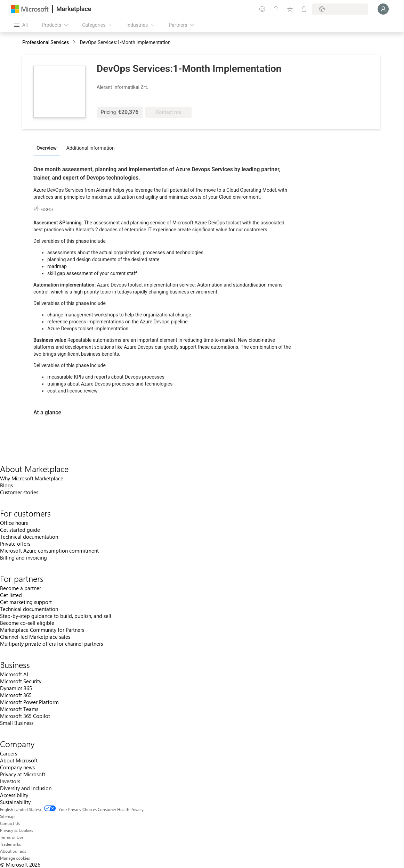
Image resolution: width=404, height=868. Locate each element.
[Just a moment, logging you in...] (383, 9)
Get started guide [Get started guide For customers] (20, 530)
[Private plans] (304, 9)
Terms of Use (12, 837)
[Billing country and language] (340, 9)
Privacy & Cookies (17, 830)
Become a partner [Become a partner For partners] (21, 588)
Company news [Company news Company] (17, 767)
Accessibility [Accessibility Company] (14, 795)
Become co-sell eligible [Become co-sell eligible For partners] (27, 623)
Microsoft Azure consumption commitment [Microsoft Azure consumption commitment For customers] (49, 551)
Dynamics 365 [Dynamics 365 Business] (16, 688)
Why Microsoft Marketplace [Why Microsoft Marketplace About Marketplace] (32, 478)
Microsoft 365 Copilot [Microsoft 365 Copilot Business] (25, 716)
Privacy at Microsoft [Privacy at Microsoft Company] (23, 774)
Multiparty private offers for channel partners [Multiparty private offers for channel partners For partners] (51, 644)
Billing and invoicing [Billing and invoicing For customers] (23, 557)
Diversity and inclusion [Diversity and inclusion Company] (26, 788)
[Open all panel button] (21, 25)
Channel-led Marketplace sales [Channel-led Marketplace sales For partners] (35, 637)
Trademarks (10, 844)
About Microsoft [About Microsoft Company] (19, 760)
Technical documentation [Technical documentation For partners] (29, 609)
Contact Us (10, 823)
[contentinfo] (75, 43)
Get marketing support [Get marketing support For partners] (26, 602)
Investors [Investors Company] (10, 781)
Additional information (91, 148)
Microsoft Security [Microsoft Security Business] (21, 681)
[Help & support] (276, 9)
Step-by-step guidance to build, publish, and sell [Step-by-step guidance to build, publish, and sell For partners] (56, 616)
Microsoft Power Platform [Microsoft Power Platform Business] (29, 702)
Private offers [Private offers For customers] (15, 544)
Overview (47, 148)
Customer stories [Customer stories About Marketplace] (19, 492)
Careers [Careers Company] (9, 753)
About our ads (13, 851)
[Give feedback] (262, 9)
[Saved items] (290, 9)
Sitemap (7, 816)
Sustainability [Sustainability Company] (15, 802)
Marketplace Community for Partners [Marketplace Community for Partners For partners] (42, 630)
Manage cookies (15, 858)
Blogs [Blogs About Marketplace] (6, 485)
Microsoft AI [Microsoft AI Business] (14, 674)
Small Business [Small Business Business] (17, 723)
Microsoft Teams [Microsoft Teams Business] (19, 709)
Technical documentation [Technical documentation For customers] (29, 537)
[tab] (48, 148)
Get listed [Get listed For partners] (11, 595)
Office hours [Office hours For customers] (14, 523)
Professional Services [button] (46, 42)
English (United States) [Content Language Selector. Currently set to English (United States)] (21, 809)
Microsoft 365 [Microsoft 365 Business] (16, 695)
